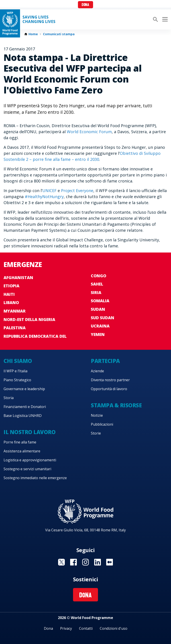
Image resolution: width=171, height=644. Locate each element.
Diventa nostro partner (110, 380)
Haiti (9, 294)
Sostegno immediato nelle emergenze (35, 478)
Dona (85, 5)
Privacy (66, 628)
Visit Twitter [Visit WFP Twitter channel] (61, 562)
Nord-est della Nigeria (29, 319)
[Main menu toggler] (164, 19)
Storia (9, 398)
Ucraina (100, 326)
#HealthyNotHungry (44, 197)
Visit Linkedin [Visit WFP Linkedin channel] (98, 562)
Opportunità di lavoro (109, 389)
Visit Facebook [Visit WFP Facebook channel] (73, 562)
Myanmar (15, 311)
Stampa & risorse (116, 405)
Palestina (15, 328)
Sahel (97, 284)
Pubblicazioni (102, 424)
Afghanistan (18, 277)
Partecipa (105, 361)
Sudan (98, 309)
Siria (96, 292)
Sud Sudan (103, 318)
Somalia (100, 301)
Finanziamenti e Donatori (25, 407)
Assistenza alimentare (22, 451)
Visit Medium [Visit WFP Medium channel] (110, 562)
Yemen (98, 334)
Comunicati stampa (59, 34)
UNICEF (49, 191)
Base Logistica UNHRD (23, 416)
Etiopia (11, 286)
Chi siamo (18, 361)
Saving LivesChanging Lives (39, 19)
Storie (96, 433)
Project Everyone (77, 191)
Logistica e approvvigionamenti (30, 460)
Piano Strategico (17, 380)
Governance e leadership (24, 389)
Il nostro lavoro (30, 432)
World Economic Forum (89, 132)
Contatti (86, 628)
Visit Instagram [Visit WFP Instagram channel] (85, 562)
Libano (11, 302)
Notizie (97, 415)
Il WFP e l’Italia (15, 371)
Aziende (97, 371)
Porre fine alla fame (20, 442)
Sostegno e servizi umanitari (27, 469)
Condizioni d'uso (114, 628)
